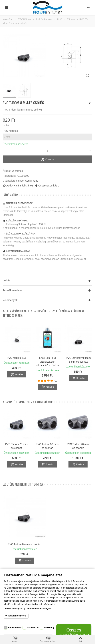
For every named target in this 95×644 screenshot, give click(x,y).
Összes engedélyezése (74, 632)
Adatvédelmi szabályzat (39, 609)
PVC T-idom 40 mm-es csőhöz (78, 446)
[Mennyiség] (47, 151)
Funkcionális (15, 628)
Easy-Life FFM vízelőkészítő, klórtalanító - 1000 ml (47, 362)
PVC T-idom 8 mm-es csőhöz (24, 544)
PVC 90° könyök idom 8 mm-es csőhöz (78, 360)
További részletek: (17, 616)
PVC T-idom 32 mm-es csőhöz (47, 446)
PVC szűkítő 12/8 (17, 358)
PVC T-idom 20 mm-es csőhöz (17, 446)
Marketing (49, 628)
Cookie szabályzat (13, 609)
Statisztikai (33, 628)
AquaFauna (32, 181)
